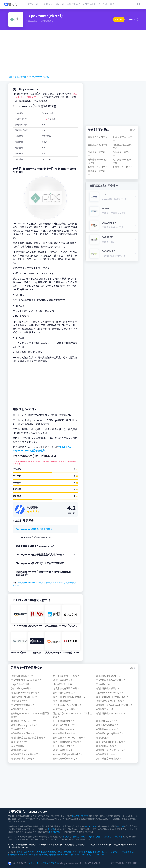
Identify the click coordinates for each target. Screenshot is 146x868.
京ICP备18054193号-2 (90, 863)
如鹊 (49, 855)
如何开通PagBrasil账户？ (66, 709)
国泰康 (44, 855)
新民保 (74, 855)
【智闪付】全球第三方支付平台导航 (43, 863)
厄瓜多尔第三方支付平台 (123, 161)
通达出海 (35, 852)
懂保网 (60, 855)
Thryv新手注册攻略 (20, 684)
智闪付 (19, 852)
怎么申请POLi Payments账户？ (26, 680)
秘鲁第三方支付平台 (123, 167)
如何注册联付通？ (19, 750)
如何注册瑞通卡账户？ (107, 754)
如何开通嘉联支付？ (63, 680)
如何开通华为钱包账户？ (65, 693)
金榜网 (15, 855)
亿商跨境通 (52, 852)
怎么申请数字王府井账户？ (109, 759)
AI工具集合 (43, 852)
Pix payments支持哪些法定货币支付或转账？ (40, 555)
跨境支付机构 (131, 863)
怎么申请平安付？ (19, 729)
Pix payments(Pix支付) (39, 77)
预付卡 (99, 837)
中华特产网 (27, 852)
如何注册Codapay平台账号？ (110, 742)
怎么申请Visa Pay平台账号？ (110, 701)
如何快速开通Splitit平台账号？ (26, 754)
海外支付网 (106, 845)
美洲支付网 (69, 845)
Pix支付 (40, 583)
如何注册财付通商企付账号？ (67, 742)
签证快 (99, 852)
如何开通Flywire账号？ (107, 721)
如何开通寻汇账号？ (63, 750)
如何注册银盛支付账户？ (23, 733)
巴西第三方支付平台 (98, 145)
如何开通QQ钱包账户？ (65, 725)
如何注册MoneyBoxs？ (65, 729)
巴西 (55, 583)
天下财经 (21, 855)
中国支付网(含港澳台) (18, 845)
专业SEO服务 (91, 852)
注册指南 (132, 19)
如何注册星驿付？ (104, 738)
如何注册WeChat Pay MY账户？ (69, 738)
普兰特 (39, 855)
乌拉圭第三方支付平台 (98, 173)
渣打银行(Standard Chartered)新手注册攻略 (30, 715)
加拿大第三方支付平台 (123, 139)
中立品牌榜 (123, 852)
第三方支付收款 (117, 863)
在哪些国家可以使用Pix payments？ (35, 546)
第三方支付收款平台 (80, 816)
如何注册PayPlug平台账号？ (110, 733)
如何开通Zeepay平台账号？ (24, 725)
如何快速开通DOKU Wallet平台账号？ (114, 705)
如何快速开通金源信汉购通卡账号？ (28, 738)
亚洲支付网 (34, 845)
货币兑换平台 (54, 832)
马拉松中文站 (107, 852)
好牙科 (116, 852)
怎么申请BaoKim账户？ (22, 676)
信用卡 (84, 837)
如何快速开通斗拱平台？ (108, 688)
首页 (10, 77)
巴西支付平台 (20, 77)
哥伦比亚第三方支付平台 (123, 146)
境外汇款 (51, 829)
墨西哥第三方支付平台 (98, 154)
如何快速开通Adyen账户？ (24, 721)
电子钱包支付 (71, 583)
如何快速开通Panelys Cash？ (110, 713)
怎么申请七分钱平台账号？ (66, 688)
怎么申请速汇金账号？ (64, 746)
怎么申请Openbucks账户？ (109, 693)
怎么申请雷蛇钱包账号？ (23, 705)
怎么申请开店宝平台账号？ (66, 676)
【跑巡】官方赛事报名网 (67, 852)
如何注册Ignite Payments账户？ (69, 697)
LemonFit (67, 855)
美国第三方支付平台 (98, 137)
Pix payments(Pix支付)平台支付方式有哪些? (40, 563)
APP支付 (21, 583)
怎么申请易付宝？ (19, 701)
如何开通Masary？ (63, 701)
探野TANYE (100, 855)
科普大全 (131, 852)
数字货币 (119, 837)
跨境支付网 (95, 845)
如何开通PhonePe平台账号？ (25, 693)
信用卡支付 (48, 583)
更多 (133, 130)
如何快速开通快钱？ (105, 709)
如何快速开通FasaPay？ (65, 759)
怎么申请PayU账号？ (21, 688)
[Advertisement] (73, 53)
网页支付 (16, 585)
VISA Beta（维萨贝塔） (86, 855)
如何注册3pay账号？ (106, 746)
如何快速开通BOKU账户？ (23, 709)
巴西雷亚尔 (61, 583)
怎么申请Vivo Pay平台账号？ (67, 705)
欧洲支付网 (46, 845)
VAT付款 (121, 826)
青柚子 (54, 855)
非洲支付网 (57, 845)
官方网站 (119, 19)
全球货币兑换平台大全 (123, 845)
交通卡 (92, 837)
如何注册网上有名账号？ (23, 759)
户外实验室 (81, 852)
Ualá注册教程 (17, 746)
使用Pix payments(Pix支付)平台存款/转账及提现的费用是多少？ (43, 573)
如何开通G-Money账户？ (108, 676)
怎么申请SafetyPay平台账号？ (111, 680)
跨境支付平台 (91, 826)
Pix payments (31, 583)
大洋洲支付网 (82, 845)
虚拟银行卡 (108, 837)
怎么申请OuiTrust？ (106, 684)
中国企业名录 (30, 855)
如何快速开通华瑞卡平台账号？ (111, 750)
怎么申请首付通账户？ (64, 721)
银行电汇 (66, 837)
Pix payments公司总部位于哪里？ (34, 529)
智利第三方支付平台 (98, 167)
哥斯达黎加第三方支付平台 (98, 161)
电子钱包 (76, 837)
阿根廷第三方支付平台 (123, 154)
